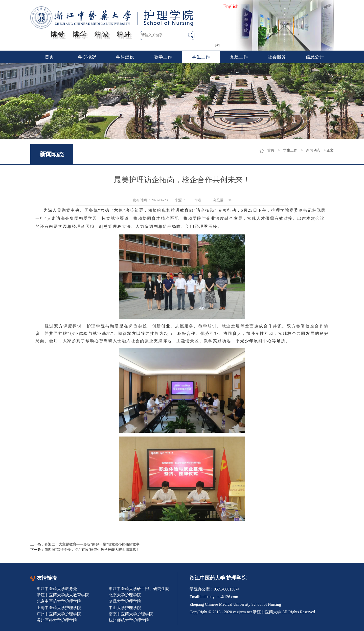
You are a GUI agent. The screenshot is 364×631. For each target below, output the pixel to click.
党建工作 (239, 57)
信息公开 (315, 57)
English (231, 6)
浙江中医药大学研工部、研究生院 (139, 589)
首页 (49, 57)
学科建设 (125, 57)
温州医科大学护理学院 (57, 620)
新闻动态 (313, 150)
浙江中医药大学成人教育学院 (63, 595)
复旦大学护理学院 (125, 601)
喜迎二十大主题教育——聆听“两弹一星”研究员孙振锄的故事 (92, 544)
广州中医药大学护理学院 (59, 614)
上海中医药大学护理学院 (59, 608)
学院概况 (87, 57)
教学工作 (163, 57)
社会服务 (277, 57)
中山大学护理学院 (125, 608)
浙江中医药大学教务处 (57, 589)
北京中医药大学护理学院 (59, 601)
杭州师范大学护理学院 (129, 620)
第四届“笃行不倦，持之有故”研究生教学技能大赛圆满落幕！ (92, 550)
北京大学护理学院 (125, 595)
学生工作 (201, 57)
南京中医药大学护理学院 (131, 614)
